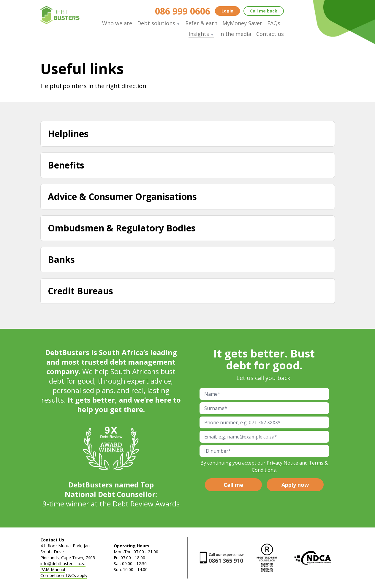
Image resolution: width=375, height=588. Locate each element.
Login (227, 11)
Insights (201, 34)
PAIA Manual (53, 569)
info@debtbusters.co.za (63, 564)
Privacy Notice (282, 463)
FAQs (274, 23)
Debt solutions (159, 23)
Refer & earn (201, 23)
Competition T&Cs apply (64, 575)
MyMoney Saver (242, 23)
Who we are (117, 23)
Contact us (270, 34)
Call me (264, 11)
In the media (235, 34)
